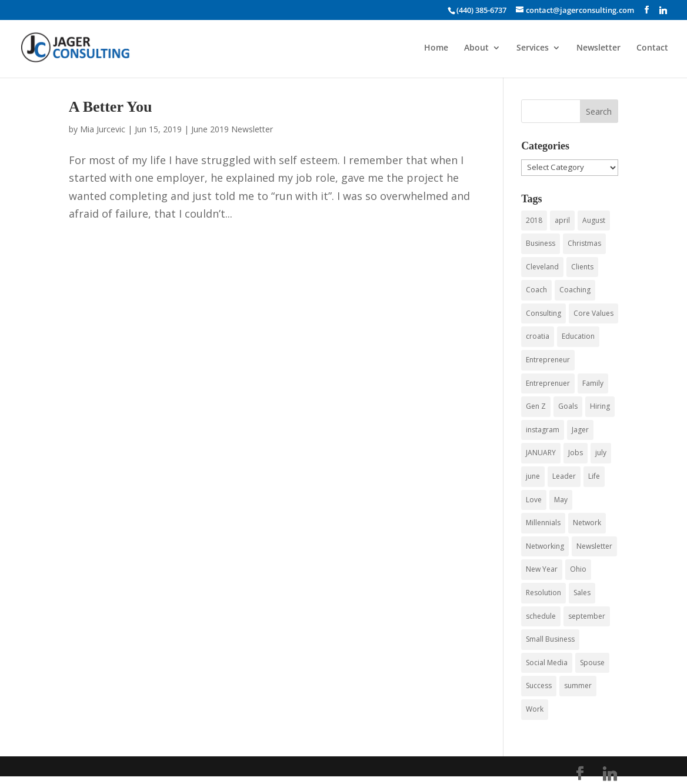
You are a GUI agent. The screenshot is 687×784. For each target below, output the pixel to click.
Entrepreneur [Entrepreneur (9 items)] (548, 360)
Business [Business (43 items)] (541, 243)
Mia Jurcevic (103, 129)
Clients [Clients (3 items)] (582, 267)
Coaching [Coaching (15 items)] (575, 290)
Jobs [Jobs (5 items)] (576, 453)
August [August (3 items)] (594, 220)
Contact (652, 48)
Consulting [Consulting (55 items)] (543, 313)
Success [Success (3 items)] (539, 685)
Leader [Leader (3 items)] (564, 476)
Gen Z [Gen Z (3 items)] (536, 406)
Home (436, 48)
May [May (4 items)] (561, 500)
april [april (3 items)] (562, 220)
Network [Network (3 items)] (587, 523)
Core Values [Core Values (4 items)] (593, 313)
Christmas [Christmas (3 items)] (584, 243)
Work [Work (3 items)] (535, 709)
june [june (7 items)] (533, 476)
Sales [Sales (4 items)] (582, 593)
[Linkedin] (663, 10)
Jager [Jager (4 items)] (580, 430)
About (476, 48)
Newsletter (598, 48)
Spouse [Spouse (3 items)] (592, 663)
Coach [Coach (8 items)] (536, 290)
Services (533, 48)
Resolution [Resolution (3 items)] (543, 593)
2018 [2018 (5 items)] (534, 220)
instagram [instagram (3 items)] (543, 430)
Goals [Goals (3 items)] (568, 406)
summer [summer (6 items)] (578, 685)
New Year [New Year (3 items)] (542, 569)
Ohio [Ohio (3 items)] (578, 569)
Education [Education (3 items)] (578, 336)
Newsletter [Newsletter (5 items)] (594, 546)
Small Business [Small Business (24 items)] (550, 639)
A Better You (111, 107)
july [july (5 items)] (601, 453)
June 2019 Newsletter (232, 129)
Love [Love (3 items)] (534, 500)
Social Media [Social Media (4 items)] (547, 663)
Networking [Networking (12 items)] (545, 546)
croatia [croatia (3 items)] (538, 336)
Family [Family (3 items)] (593, 383)
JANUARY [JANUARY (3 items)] (541, 453)
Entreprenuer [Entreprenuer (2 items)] (548, 383)
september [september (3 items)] (587, 616)
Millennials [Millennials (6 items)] (543, 523)
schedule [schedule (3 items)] (541, 616)
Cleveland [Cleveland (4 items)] (542, 267)
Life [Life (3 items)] (594, 476)
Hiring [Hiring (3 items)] (600, 406)
